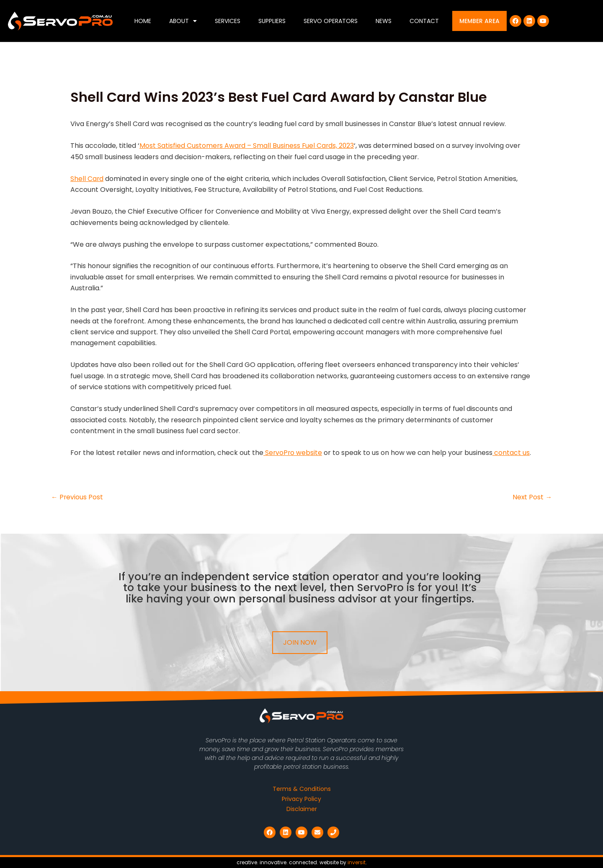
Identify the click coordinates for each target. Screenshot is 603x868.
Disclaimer (302, 809)
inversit (357, 862)
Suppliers (272, 21)
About (183, 21)
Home (143, 21)
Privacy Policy (301, 799)
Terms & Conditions (302, 789)
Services (228, 21)
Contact (424, 21)
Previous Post (77, 497)
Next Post (532, 497)
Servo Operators (331, 21)
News (384, 21)
